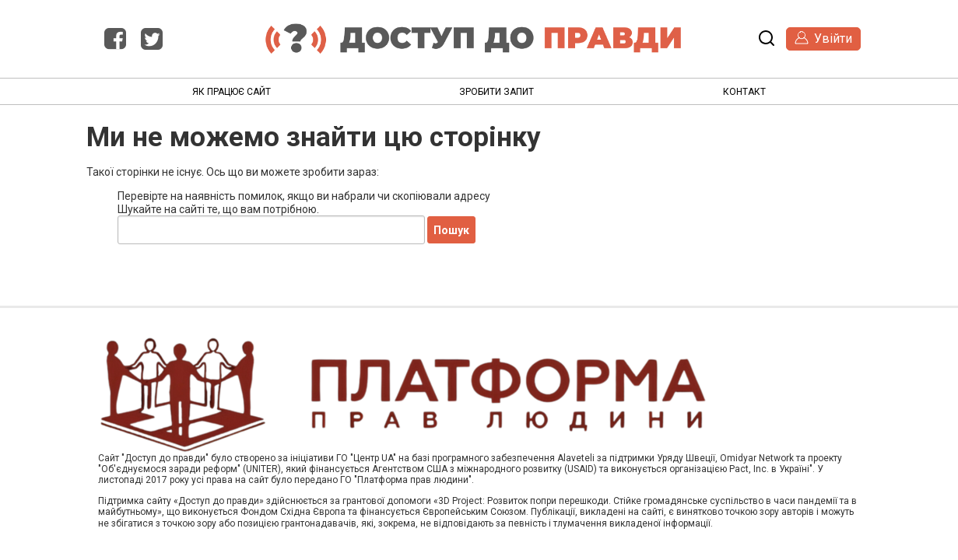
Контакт (744, 92)
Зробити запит (497, 92)
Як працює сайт (232, 92)
